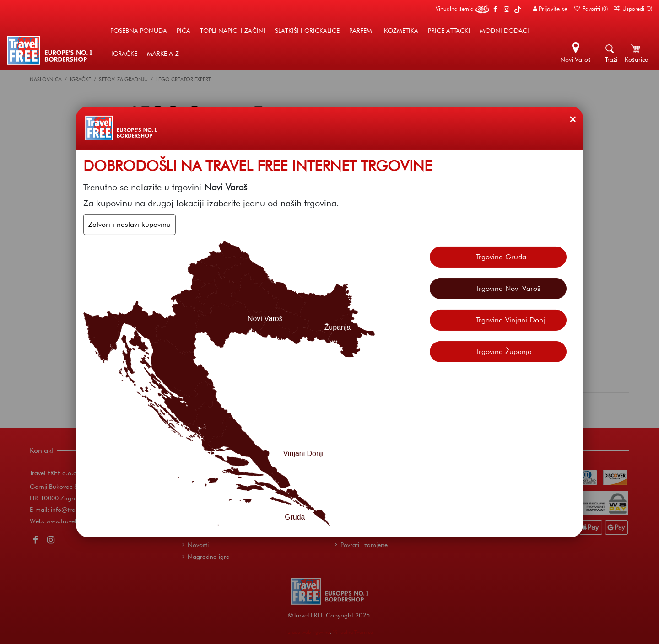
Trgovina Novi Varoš (508, 288)
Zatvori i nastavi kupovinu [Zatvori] (130, 224)
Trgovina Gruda (501, 257)
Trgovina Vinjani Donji (511, 320)
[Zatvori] (573, 119)
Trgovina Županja (504, 352)
